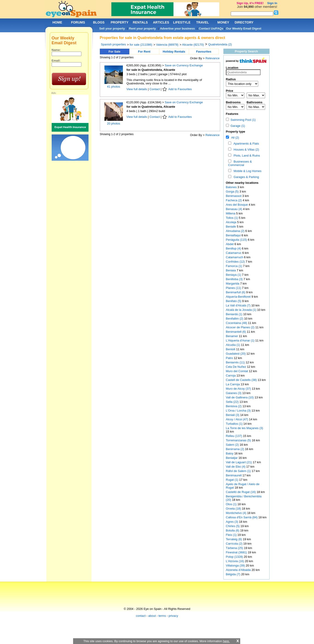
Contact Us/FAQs (211, 28)
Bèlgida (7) (233, 574)
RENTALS (140, 22)
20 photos (114, 123)
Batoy (230, 453)
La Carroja (233, 384)
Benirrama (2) (235, 449)
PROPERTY (120, 22)
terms (162, 616)
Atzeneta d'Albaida (239, 570)
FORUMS (78, 22)
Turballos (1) (234, 424)
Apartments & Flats (245, 144)
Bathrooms (255, 102)
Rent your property (142, 28)
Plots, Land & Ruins (246, 156)
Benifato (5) (234, 301)
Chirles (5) (233, 526)
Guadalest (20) (236, 354)
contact (141, 616)
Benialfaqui (234, 235)
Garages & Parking (245, 177)
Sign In (272, 3)
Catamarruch (235, 257)
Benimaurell (234, 475)
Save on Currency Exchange (184, 65)
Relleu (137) (234, 436)
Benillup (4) (234, 248)
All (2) (234, 138)
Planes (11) (234, 288)
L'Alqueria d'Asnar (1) (240, 340)
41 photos (114, 87)
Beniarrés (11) (235, 362)
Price (230, 91)
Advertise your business (177, 28)
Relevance (212, 58)
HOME (57, 22)
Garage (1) (235, 126)
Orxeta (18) (234, 509)
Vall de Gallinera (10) (240, 397)
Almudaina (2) (235, 231)
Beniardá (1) (234, 314)
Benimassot (234, 196)
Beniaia (231, 270)
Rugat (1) (232, 480)
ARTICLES (161, 22)
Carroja (231, 375)
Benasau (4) (234, 209)
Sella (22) (232, 402)
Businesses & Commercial (240, 163)
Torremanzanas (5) (238, 440)
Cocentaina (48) (237, 323)
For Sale (114, 52)
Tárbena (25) (235, 548)
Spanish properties (113, 44)
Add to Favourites (180, 89)
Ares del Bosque (237, 205)
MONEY (223, 22)
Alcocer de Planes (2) (240, 327)
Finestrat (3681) (237, 552)
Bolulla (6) (233, 530)
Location (232, 68)
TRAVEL (203, 22)
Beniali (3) (233, 415)
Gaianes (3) (234, 393)
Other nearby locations (242, 183)
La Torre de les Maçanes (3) (245, 428)
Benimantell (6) (236, 332)
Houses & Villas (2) (246, 150)
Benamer (232, 336)
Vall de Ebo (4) (236, 467)
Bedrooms (233, 102)
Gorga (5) (232, 191)
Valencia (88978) (167, 45)
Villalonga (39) (235, 565)
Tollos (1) (232, 218)
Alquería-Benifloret (239, 297)
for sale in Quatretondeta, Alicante (151, 70)
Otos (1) (231, 504)
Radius (231, 79)
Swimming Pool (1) (241, 120)
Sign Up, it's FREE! (250, 3)
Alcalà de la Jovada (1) (241, 310)
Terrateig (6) (234, 539)
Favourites (204, 52)
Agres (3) (232, 522)
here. (226, 641)
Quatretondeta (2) (220, 44)
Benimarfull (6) (236, 292)
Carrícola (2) (234, 544)
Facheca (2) (234, 200)
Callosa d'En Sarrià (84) (242, 517)
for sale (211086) (141, 45)
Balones (232, 187)
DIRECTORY (244, 22)
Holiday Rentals (174, 52)
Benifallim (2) (235, 319)
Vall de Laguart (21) (239, 462)
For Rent (144, 52)
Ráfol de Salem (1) (238, 471)
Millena (231, 213)
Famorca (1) (234, 266)
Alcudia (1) (233, 345)
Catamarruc (234, 253)
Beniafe (231, 227)
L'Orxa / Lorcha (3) (238, 411)
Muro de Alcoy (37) (238, 389)
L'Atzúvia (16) (235, 561)
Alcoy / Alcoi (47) (237, 419)
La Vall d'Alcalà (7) (238, 305)
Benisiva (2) (234, 406)
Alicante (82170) (193, 45)
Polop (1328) (234, 557)
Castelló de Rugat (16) (241, 492)
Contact (155, 89)
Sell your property (112, 28)
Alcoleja (232, 222)
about (152, 616)
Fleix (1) (231, 535)
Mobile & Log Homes (247, 171)
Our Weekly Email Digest (244, 28)
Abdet (230, 244)
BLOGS (99, 22)
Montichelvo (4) (236, 513)
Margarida (233, 283)
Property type (236, 132)
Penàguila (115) (237, 240)
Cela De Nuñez (237, 367)
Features (232, 114)
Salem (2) (232, 445)
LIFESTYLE (182, 22)
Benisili (231, 349)
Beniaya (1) (234, 275)
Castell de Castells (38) (241, 380)
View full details (137, 89)
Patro (230, 358)
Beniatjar (232, 458)
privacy (173, 616)
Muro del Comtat (237, 371)
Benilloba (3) (234, 279)
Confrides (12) (235, 262)
